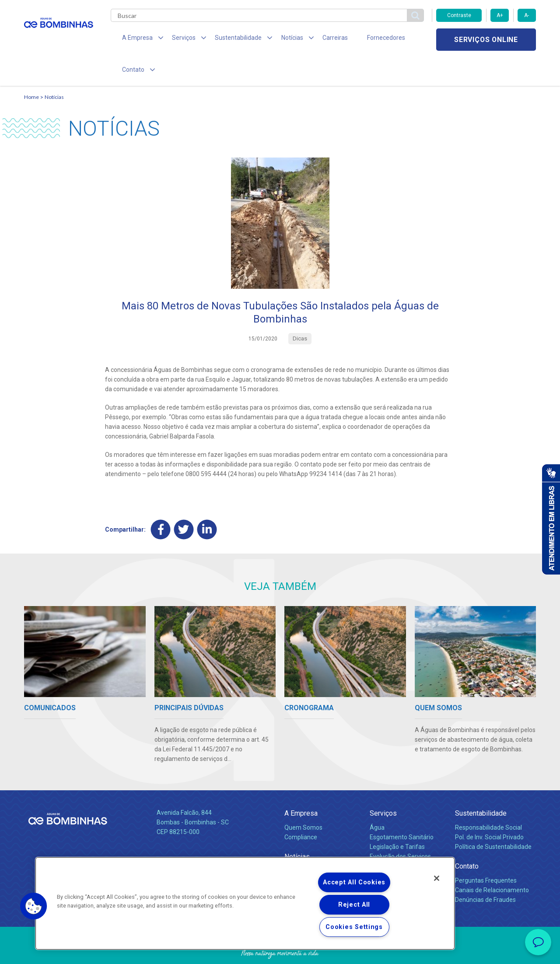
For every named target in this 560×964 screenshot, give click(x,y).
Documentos (387, 838)
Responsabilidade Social (488, 799)
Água (377, 799)
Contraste (459, 15)
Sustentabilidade (481, 785)
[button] (34, 906)
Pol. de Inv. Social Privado (489, 809)
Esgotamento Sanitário (402, 809)
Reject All (354, 905)
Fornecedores (361, 39)
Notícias (54, 68)
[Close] (437, 878)
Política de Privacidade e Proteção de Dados (280, 951)
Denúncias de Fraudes (485, 871)
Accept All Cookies (354, 882)
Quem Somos (303, 799)
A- (527, 15)
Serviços (383, 785)
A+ (500, 15)
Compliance (301, 809)
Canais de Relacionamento (492, 862)
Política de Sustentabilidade (493, 818)
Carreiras (315, 39)
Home (31, 68)
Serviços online (486, 40)
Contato (467, 838)
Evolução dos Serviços (400, 828)
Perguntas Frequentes (486, 852)
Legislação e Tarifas (397, 818)
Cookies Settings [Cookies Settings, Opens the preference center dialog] (354, 927)
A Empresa (301, 785)
